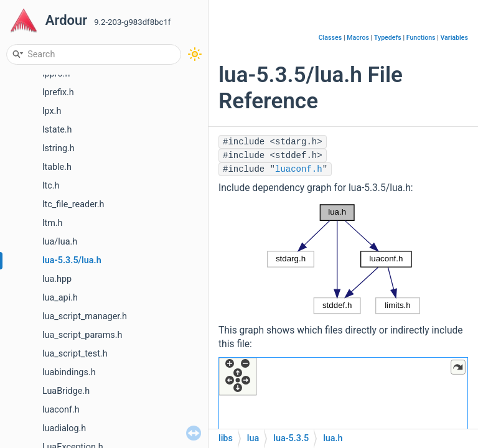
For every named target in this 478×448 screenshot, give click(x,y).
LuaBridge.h (66, 391)
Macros (358, 38)
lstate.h (57, 130)
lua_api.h (60, 298)
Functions (421, 38)
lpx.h (52, 111)
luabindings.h (69, 372)
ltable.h (57, 167)
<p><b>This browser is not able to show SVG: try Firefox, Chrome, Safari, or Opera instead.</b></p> (344, 259)
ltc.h (51, 186)
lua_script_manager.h (85, 316)
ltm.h (53, 223)
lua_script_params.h (82, 335)
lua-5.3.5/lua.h (72, 260)
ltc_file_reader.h (73, 204)
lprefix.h (58, 92)
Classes (330, 38)
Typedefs (388, 38)
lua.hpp (57, 279)
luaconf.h (61, 410)
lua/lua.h (60, 242)
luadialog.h (64, 428)
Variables (454, 38)
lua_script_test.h (75, 354)
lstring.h (59, 148)
